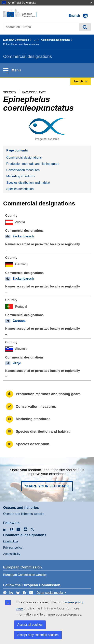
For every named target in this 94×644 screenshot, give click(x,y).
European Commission (16, 40)
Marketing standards (21, 176)
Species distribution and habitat (28, 183)
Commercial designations (56, 40)
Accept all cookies (30, 625)
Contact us (11, 541)
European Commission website (25, 575)
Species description (20, 189)
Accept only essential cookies (38, 635)
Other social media (50, 593)
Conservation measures (23, 170)
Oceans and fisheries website (24, 514)
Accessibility (12, 554)
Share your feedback (47, 486)
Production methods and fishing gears (33, 164)
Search (85, 27)
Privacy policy (13, 548)
